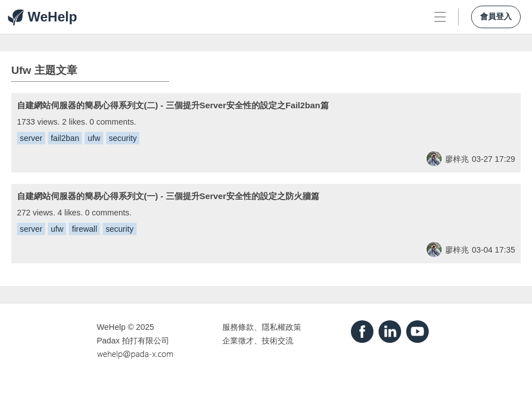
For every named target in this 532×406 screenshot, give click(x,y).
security (123, 138)
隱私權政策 (282, 327)
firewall (84, 229)
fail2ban (65, 138)
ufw (94, 138)
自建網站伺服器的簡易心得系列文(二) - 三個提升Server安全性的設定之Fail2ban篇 (173, 105)
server (31, 138)
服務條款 (238, 327)
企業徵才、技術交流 (258, 341)
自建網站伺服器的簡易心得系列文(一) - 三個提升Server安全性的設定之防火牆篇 (168, 196)
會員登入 (496, 17)
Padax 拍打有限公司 (133, 341)
